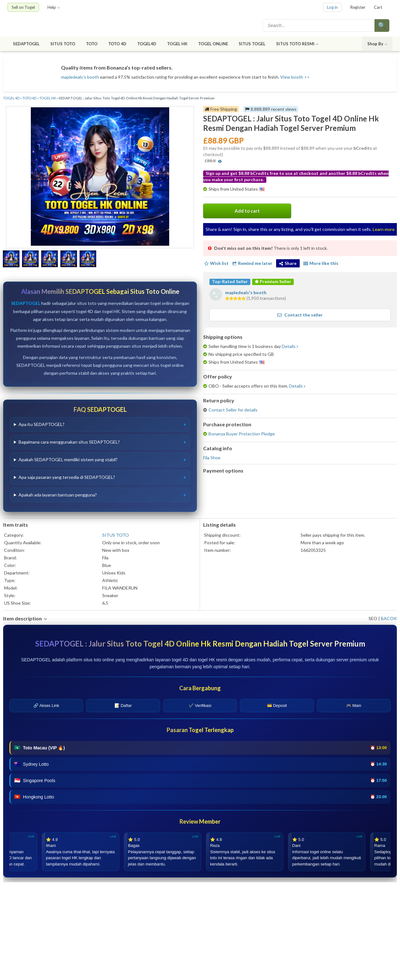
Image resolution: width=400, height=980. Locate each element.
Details (289, 346)
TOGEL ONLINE (213, 44)
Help (54, 7)
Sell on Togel (23, 7)
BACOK (389, 618)
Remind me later (252, 263)
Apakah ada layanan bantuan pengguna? (58, 495)
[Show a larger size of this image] (11, 260)
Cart (378, 7)
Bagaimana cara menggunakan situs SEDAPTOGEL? (69, 442)
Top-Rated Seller (230, 281)
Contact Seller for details (233, 410)
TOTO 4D (117, 44)
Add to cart (247, 211)
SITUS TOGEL (252, 44)
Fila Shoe (212, 458)
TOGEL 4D (11, 98)
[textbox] (319, 25)
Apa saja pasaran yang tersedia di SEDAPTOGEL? (67, 477)
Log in (332, 7)
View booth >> (295, 77)
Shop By (377, 44)
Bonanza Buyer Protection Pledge (242, 434)
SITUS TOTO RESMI (297, 44)
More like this (321, 263)
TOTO (92, 44)
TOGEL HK (177, 44)
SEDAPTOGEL (26, 44)
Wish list (216, 263)
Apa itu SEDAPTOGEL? (42, 424)
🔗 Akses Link (46, 706)
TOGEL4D (147, 44)
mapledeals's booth (80, 77)
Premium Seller (273, 281)
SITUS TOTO (63, 44)
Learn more (384, 229)
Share (288, 263)
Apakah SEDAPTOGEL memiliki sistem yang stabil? (68, 459)
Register (358, 7)
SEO (373, 618)
